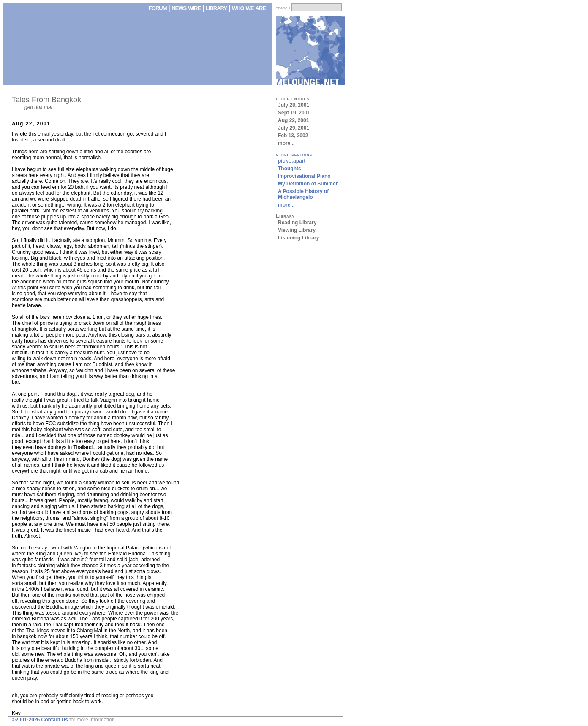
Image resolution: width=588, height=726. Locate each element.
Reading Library (297, 223)
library (216, 8)
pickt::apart (292, 161)
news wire (187, 8)
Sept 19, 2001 (294, 113)
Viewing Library (297, 230)
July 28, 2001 (294, 105)
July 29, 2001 (294, 128)
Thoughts (290, 169)
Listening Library (298, 238)
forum (158, 8)
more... (286, 143)
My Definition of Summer (308, 184)
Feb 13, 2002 (293, 136)
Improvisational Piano (304, 176)
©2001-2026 (26, 720)
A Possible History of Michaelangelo (303, 194)
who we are (249, 8)
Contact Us (55, 720)
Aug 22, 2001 (293, 120)
